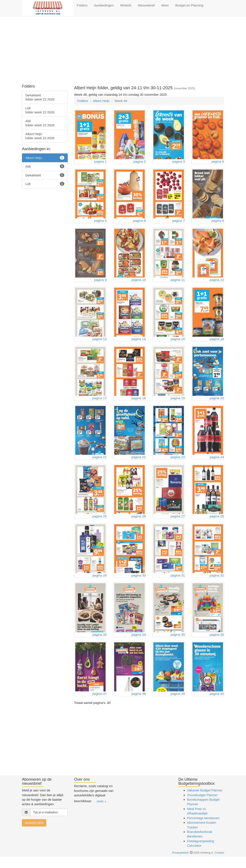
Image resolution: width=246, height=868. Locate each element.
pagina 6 (140, 223)
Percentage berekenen (203, 829)
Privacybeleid (180, 864)
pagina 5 (100, 223)
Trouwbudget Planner (202, 806)
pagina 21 (99, 464)
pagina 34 (138, 644)
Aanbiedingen (104, 5)
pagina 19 (178, 403)
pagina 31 (178, 584)
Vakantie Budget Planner (205, 801)
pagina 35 (178, 644)
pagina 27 (178, 524)
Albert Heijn (101, 101)
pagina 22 (138, 464)
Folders (82, 5)
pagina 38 (138, 705)
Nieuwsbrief (146, 5)
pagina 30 (138, 584)
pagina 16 (217, 343)
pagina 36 (217, 644)
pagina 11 (178, 283)
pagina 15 (178, 343)
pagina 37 (99, 705)
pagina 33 (99, 644)
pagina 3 (179, 163)
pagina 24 (217, 464)
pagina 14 (138, 343)
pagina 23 (178, 464)
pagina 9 (100, 283)
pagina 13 (99, 343)
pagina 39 (178, 705)
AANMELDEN (34, 834)
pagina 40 (217, 705)
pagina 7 (179, 223)
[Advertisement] (123, 51)
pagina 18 (138, 403)
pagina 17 (99, 403)
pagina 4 (218, 163)
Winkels (126, 5)
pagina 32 (217, 584)
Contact (219, 864)
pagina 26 (138, 524)
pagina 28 (217, 524)
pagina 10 (138, 283)
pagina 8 (218, 223)
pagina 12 (217, 283)
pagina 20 (217, 403)
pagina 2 (140, 163)
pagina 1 (100, 163)
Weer (165, 5)
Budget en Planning (189, 5)
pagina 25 (99, 524)
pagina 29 (99, 584)
